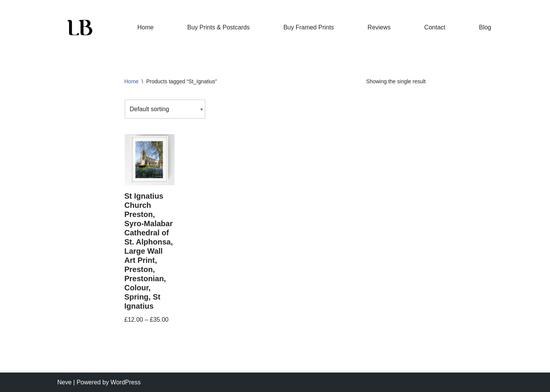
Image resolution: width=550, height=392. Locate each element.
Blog (485, 27)
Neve (64, 382)
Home (146, 27)
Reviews (379, 27)
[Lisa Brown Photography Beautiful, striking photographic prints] (80, 27)
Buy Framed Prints (309, 27)
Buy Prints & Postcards (218, 27)
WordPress (125, 382)
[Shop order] (165, 109)
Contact (435, 27)
